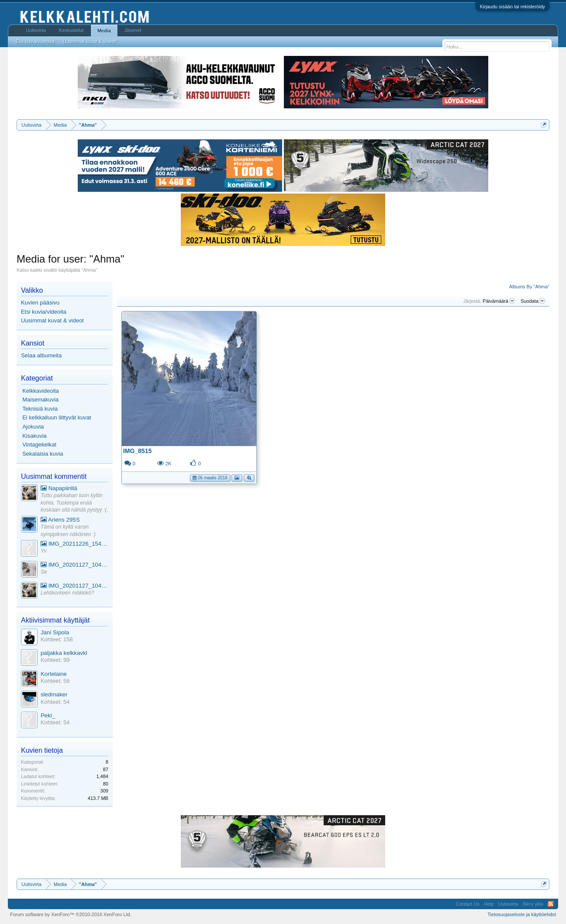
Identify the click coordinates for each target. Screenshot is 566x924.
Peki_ (48, 715)
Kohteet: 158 (57, 639)
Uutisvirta (36, 30)
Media (104, 31)
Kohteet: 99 (55, 660)
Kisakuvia (35, 436)
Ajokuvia (33, 427)
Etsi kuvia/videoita (44, 312)
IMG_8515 (137, 451)
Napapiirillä (59, 488)
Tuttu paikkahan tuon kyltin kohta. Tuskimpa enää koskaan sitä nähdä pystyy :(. (74, 503)
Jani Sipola (55, 632)
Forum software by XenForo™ (71, 914)
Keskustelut (71, 30)
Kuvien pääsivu (40, 303)
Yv (44, 551)
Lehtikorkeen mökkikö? (67, 593)
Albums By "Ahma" (529, 287)
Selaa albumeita (41, 355)
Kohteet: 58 (55, 681)
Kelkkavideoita (41, 391)
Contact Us (467, 904)
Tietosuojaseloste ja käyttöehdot (522, 914)
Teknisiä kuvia (40, 409)
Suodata (533, 301)
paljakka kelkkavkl (64, 653)
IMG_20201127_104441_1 (74, 565)
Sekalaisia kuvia (43, 454)
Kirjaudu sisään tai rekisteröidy (513, 7)
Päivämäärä (499, 301)
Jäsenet (133, 30)
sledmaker (54, 694)
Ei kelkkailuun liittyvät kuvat (57, 417)
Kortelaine (54, 674)
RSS (551, 904)
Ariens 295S (60, 520)
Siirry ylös (533, 904)
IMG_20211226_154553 (74, 544)
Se (44, 572)
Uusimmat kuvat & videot (52, 320)
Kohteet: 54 (55, 702)
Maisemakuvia (40, 400)
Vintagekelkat (39, 445)
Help (489, 904)
